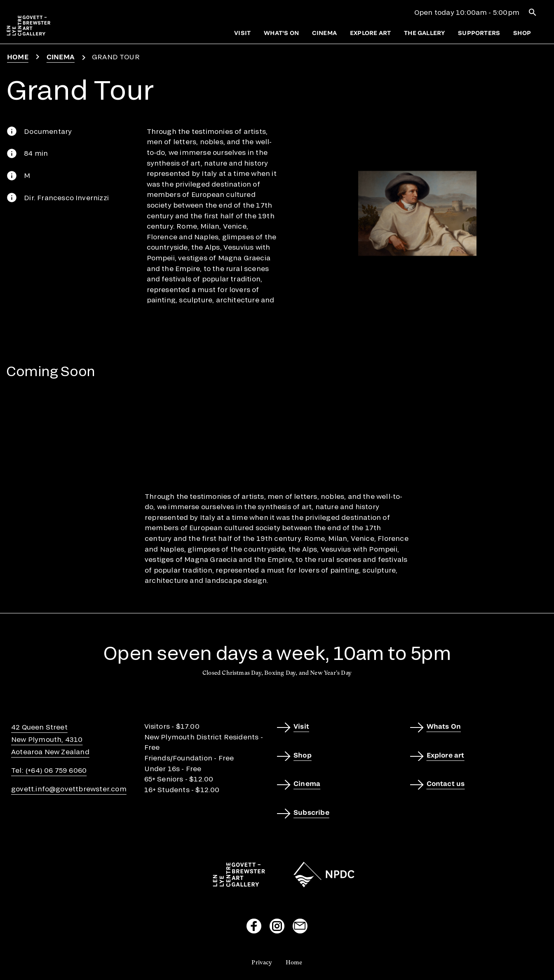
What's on (281, 33)
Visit (242, 33)
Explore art (370, 33)
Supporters (479, 33)
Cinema (324, 33)
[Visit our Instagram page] (277, 926)
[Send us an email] (300, 926)
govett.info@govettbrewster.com (69, 789)
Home (18, 57)
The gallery (424, 33)
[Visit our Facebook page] (254, 926)
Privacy (262, 962)
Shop (522, 33)
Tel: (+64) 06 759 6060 (49, 770)
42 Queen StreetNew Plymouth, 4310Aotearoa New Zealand (50, 739)
